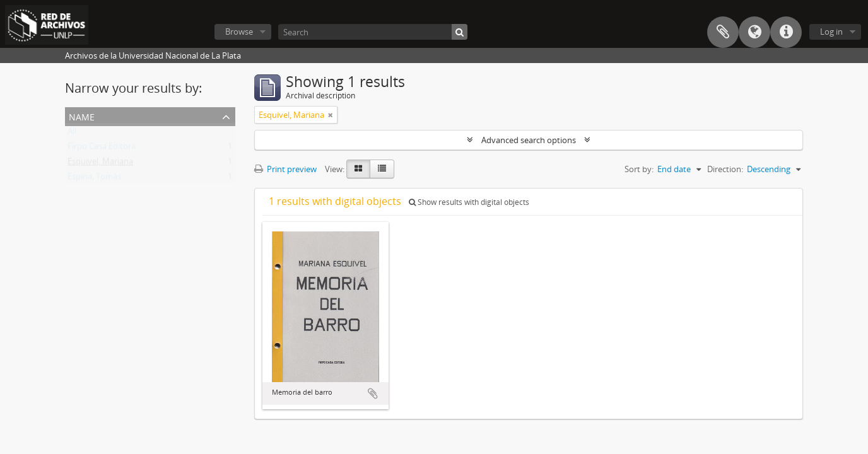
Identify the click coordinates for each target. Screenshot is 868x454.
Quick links (786, 32)
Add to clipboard (373, 393)
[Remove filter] (331, 115)
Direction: (725, 169)
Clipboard (723, 32)
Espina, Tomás (94, 179)
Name (82, 116)
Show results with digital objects (469, 202)
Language (754, 32)
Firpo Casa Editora (102, 149)
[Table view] (382, 169)
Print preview (285, 169)
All (72, 134)
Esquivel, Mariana (100, 164)
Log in (831, 32)
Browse (239, 32)
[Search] (373, 32)
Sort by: (639, 169)
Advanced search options (529, 140)
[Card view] (358, 169)
